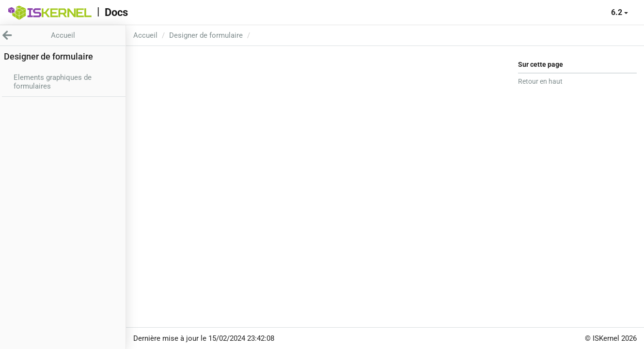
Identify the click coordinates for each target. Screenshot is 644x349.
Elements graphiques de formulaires (53, 82)
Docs (116, 12)
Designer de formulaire (206, 35)
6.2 (620, 12)
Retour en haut (540, 81)
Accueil (145, 35)
